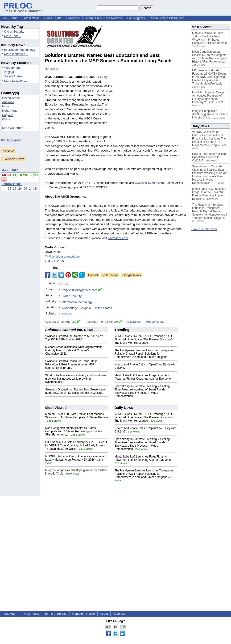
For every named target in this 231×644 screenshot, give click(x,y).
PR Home (11, 18)
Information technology (20, 50)
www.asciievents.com (149, 183)
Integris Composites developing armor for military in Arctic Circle (210, 114)
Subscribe (73, 18)
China (6, 119)
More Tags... (13, 36)
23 (36, 189)
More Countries (13, 128)
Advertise (119, 614)
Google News (132, 275)
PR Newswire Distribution (167, 18)
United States (13, 76)
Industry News (11, 140)
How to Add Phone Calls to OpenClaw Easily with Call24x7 (209, 157)
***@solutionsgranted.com (63, 256)
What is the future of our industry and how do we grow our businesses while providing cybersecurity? (76, 379)
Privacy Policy (30, 614)
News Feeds (53, 18)
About (104, 614)
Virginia (9, 72)
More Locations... (16, 81)
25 (25, 189)
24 (31, 189)
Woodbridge (12, 68)
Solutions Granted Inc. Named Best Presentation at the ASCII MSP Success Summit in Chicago (76, 391)
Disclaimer (134, 322)
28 (9, 189)
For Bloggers (136, 18)
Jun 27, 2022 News (204, 229)
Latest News (31, 18)
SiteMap (10, 614)
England (8, 115)
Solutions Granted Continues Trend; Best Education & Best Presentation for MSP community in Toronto (71, 364)
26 (20, 189)
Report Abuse (155, 322)
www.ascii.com (118, 238)
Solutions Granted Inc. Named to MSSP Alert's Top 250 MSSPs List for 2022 (74, 338)
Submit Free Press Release (104, 18)
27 (15, 189)
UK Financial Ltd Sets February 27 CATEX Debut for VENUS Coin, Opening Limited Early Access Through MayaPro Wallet (76, 445)
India (5, 106)
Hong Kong (10, 111)
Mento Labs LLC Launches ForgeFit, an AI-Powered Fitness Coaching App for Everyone (143, 377)
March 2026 (10, 170)
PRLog (103, 77)
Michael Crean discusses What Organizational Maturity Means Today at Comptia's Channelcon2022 (74, 350)
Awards (67, 314)
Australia (8, 102)
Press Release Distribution (23, 9)
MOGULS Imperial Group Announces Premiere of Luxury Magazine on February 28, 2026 (76, 458)
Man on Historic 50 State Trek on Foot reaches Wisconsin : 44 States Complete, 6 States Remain (76, 416)
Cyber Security (14, 32)
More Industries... (16, 54)
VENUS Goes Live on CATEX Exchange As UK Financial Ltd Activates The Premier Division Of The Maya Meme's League (144, 339)
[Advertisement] (151, 109)
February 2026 (12, 184)
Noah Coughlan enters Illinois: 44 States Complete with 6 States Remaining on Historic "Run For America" (74, 431)
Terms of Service (56, 614)
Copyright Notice (83, 614)
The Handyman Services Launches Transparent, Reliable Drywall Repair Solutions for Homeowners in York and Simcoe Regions (145, 354)
